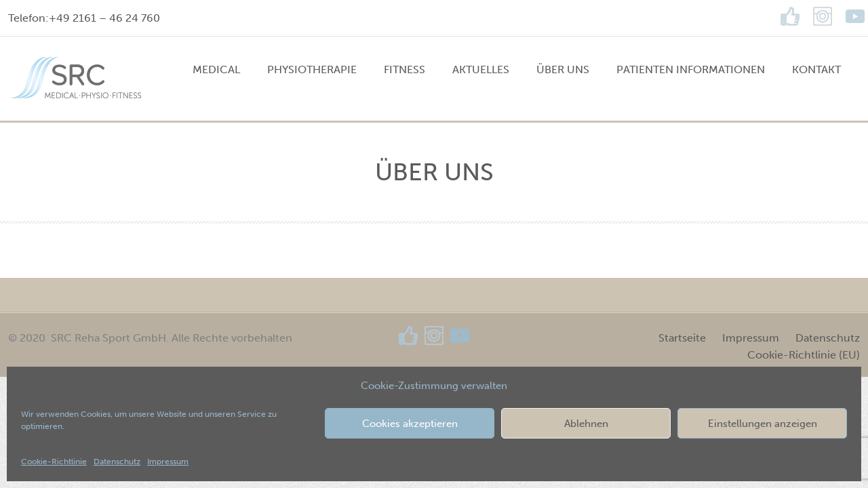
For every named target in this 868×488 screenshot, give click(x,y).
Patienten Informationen (691, 69)
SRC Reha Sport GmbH (108, 338)
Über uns (563, 69)
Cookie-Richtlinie (54, 462)
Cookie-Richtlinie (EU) (804, 355)
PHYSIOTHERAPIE (312, 69)
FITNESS (405, 69)
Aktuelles (481, 69)
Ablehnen (586, 424)
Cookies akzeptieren (410, 424)
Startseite (682, 338)
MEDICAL (216, 69)
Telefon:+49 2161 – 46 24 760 (84, 18)
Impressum (168, 462)
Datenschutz (117, 462)
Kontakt (816, 69)
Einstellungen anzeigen (763, 424)
